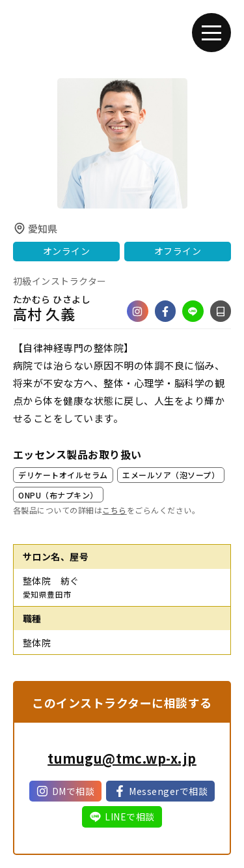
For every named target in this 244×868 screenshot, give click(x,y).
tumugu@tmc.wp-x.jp (122, 758)
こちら (114, 510)
